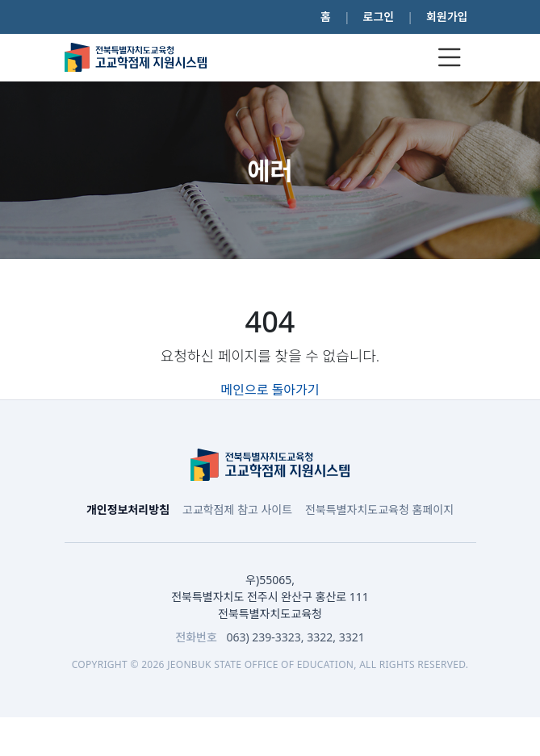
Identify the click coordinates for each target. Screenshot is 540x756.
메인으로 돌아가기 (270, 390)
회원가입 (447, 17)
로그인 (379, 17)
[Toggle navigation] (450, 57)
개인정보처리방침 (128, 510)
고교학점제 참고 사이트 (237, 510)
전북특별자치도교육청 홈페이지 (379, 510)
